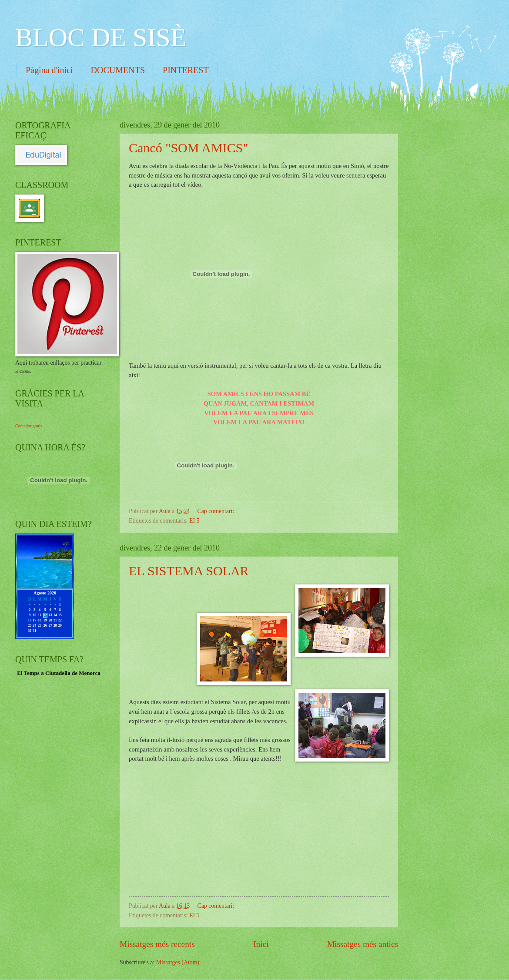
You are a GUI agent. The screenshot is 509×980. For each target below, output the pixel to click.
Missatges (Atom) (178, 962)
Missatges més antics (363, 944)
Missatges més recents (157, 944)
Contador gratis (29, 426)
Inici (261, 944)
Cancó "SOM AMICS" (189, 148)
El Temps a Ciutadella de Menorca (59, 673)
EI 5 (194, 521)
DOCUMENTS (118, 70)
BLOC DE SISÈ (101, 37)
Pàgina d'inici (49, 70)
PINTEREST (186, 70)
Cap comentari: (217, 511)
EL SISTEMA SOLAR (189, 571)
